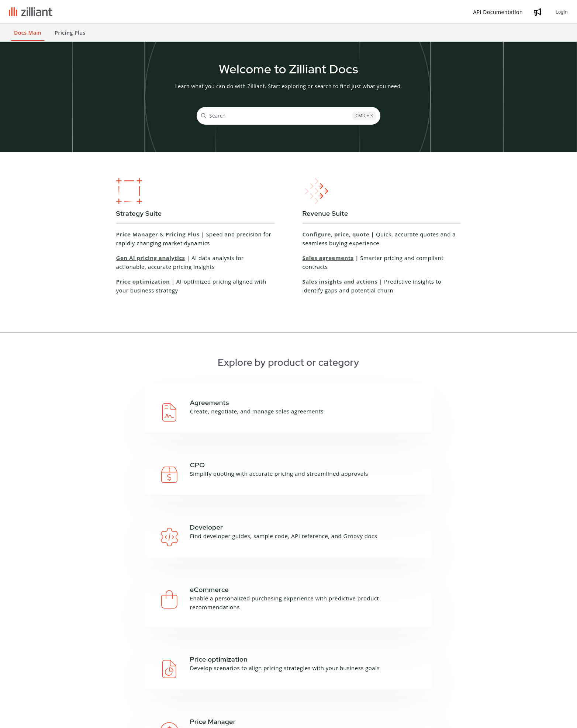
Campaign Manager (105, 649)
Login (562, 12)
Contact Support (427, 673)
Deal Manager (98, 668)
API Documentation (176, 649)
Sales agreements (328, 258)
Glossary (234, 658)
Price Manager (137, 234)
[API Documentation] (498, 12)
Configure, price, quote (336, 234)
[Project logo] (31, 12)
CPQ (86, 658)
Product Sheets (324, 668)
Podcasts (317, 658)
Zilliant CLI (165, 668)
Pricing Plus (183, 234)
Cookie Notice (123, 719)
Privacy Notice (83, 719)
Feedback (235, 668)
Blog (311, 649)
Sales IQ (90, 696)
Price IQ (90, 677)
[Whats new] (538, 12)
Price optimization (143, 281)
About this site (241, 649)
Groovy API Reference (179, 658)
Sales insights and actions (340, 281)
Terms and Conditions (34, 719)
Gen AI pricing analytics (151, 258)
